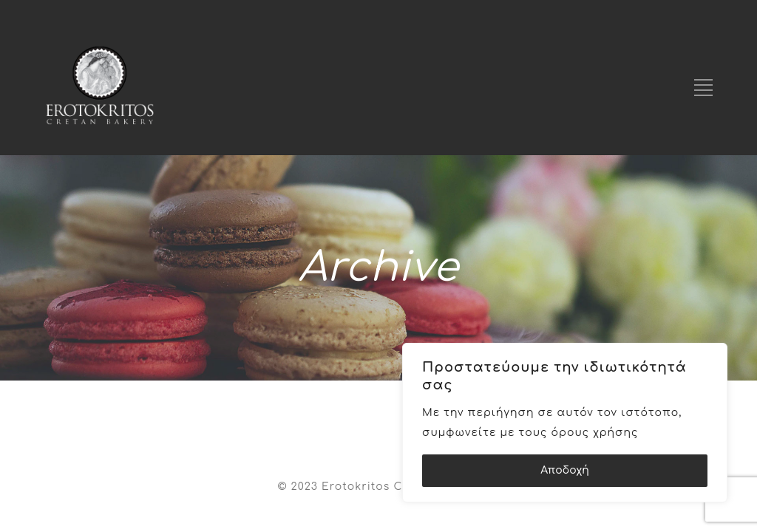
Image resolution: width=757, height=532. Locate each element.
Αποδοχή (565, 470)
